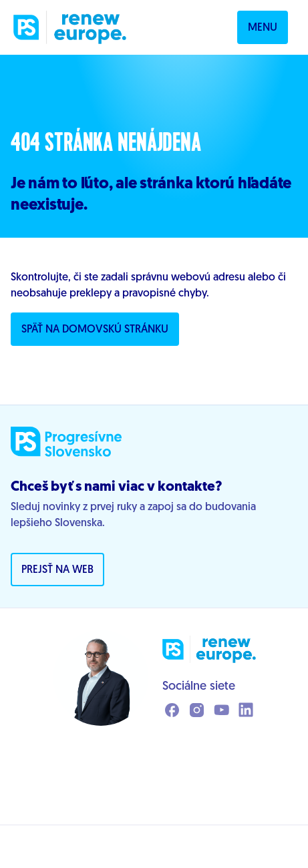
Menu (263, 28)
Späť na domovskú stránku (95, 330)
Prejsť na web (57, 570)
